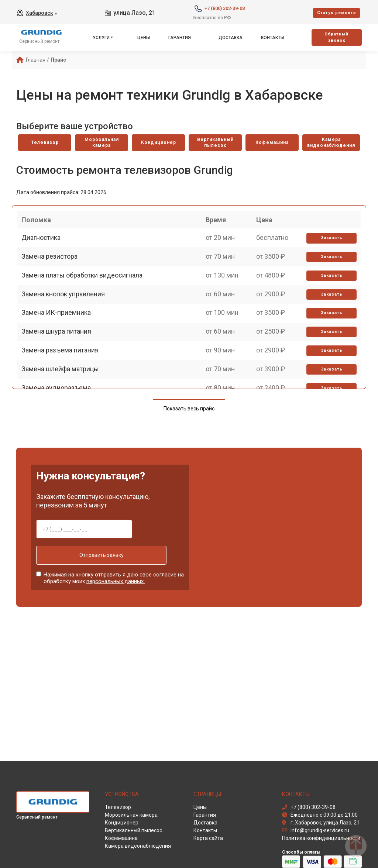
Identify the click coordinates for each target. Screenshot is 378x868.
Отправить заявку (84, 557)
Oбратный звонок (336, 37)
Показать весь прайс (189, 410)
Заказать (329, 250)
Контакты (273, 38)
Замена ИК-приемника (59, 352)
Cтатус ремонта (336, 13)
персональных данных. (116, 579)
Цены (144, 38)
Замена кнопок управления (66, 326)
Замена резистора (53, 275)
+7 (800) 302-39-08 (225, 8)
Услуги (101, 38)
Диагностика (44, 250)
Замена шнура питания (60, 378)
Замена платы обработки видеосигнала (85, 301)
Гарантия (180, 38)
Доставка (231, 38)
